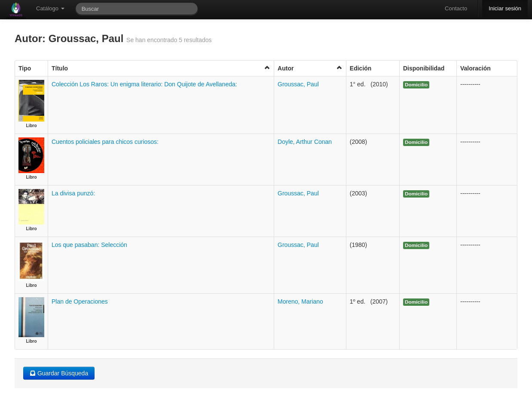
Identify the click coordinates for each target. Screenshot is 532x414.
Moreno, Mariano (300, 301)
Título (161, 68)
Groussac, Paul (298, 84)
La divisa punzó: (73, 193)
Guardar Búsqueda (59, 373)
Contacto (456, 8)
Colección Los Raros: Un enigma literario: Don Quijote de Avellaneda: (144, 84)
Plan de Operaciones (80, 301)
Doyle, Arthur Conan (305, 142)
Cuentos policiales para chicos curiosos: (105, 142)
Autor (310, 68)
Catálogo (50, 8)
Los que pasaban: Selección (89, 245)
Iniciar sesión (505, 8)
